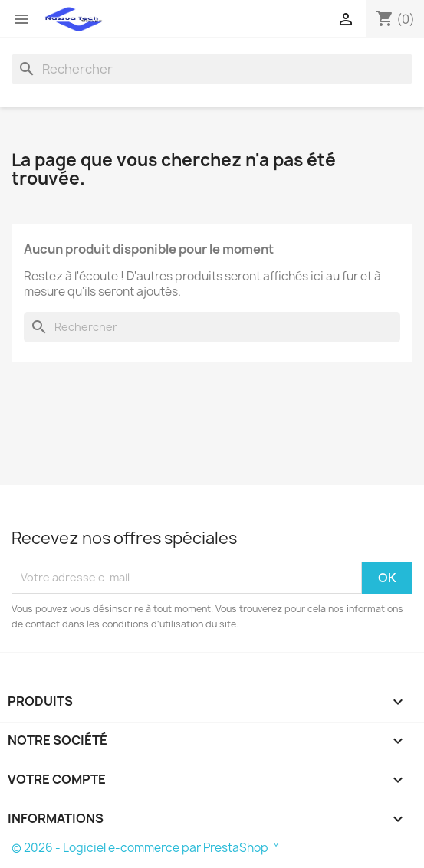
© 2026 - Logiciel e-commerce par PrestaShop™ (145, 848)
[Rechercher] (212, 69)
